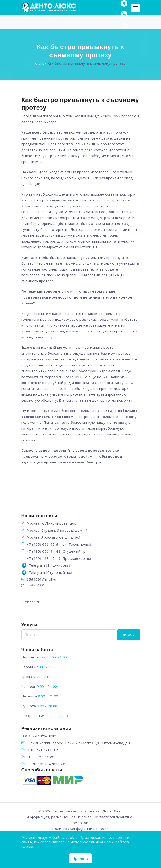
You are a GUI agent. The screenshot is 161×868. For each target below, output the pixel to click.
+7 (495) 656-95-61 (44, 544)
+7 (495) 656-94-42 (44, 551)
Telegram (37, 565)
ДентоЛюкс (113, 811)
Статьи (41, 63)
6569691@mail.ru (41, 579)
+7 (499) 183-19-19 (44, 558)
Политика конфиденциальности (80, 828)
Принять (81, 858)
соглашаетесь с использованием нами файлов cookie (75, 844)
